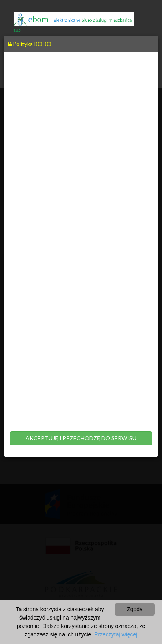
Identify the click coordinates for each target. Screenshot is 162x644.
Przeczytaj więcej (116, 634)
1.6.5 (17, 31)
